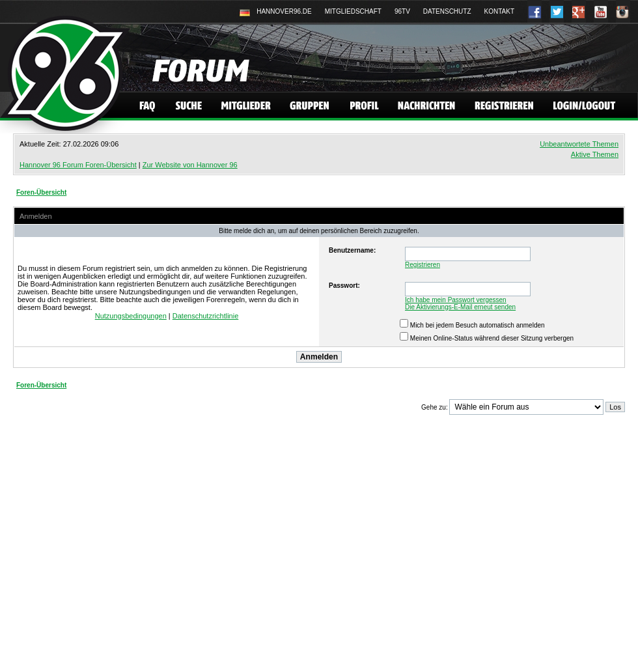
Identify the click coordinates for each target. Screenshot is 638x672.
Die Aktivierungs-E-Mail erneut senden (460, 307)
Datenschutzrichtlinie (206, 316)
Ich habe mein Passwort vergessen (456, 300)
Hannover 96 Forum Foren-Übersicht (78, 165)
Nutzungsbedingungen (131, 316)
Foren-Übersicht (41, 192)
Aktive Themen (595, 154)
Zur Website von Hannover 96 (190, 165)
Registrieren (423, 265)
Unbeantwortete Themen (579, 144)
